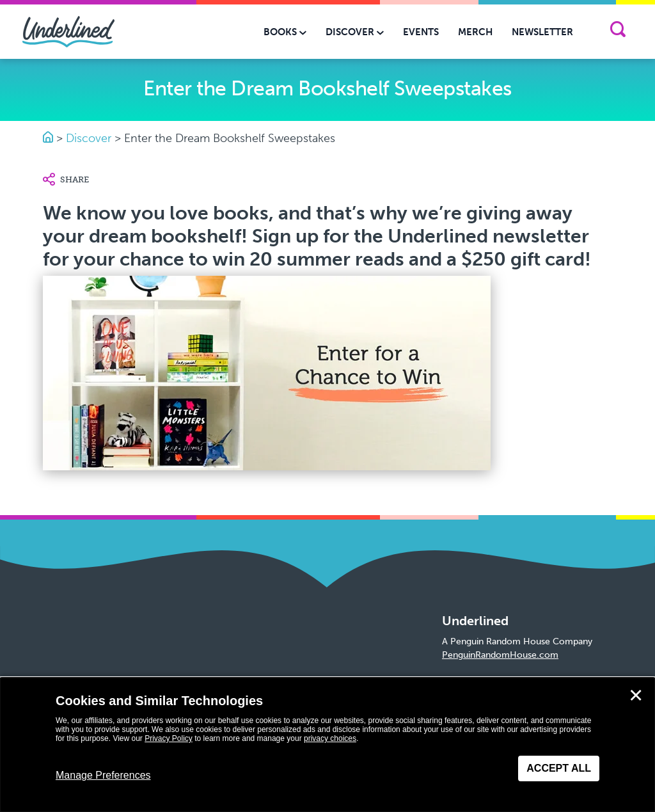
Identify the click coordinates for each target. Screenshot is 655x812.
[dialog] (327, 745)
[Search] (618, 32)
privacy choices (330, 738)
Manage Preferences (103, 775)
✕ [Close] (636, 696)
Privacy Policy (169, 738)
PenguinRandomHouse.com (500, 655)
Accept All (559, 768)
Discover (89, 138)
